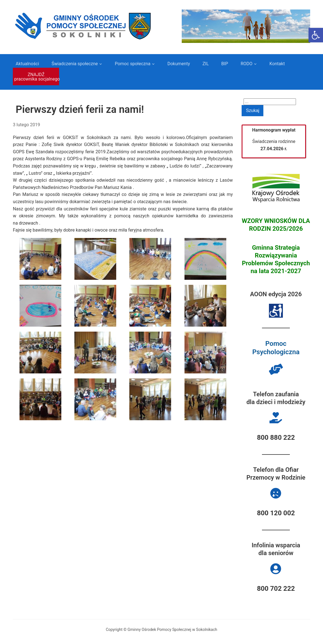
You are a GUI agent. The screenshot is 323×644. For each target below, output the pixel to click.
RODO (246, 64)
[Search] (270, 102)
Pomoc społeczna (133, 64)
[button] (316, 35)
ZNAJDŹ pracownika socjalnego (37, 77)
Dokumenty (179, 64)
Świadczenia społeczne (75, 64)
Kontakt (277, 64)
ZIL (206, 64)
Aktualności (27, 64)
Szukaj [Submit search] (252, 110)
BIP (225, 64)
